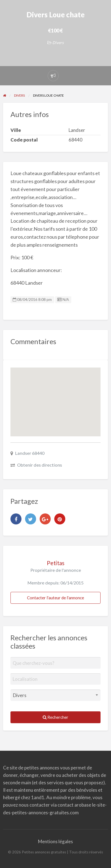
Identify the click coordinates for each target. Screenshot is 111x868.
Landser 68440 (30, 453)
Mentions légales (55, 841)
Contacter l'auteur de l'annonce (55, 598)
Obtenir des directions (40, 465)
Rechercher (55, 717)
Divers (58, 43)
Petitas (56, 563)
